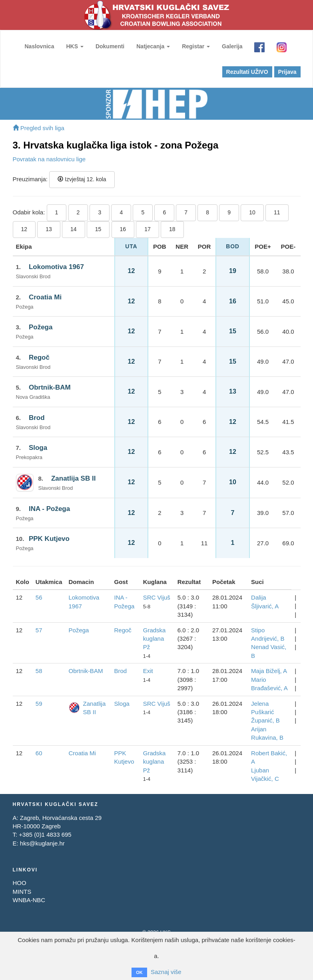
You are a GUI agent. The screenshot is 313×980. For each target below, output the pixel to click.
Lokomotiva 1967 (56, 267)
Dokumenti (110, 46)
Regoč (39, 357)
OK (139, 972)
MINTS (22, 892)
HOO (20, 883)
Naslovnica (40, 46)
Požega (41, 327)
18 (172, 229)
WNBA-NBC (29, 900)
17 (148, 229)
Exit (148, 671)
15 (98, 229)
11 (277, 212)
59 (39, 704)
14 (74, 229)
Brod (37, 418)
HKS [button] (75, 46)
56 (39, 597)
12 (24, 229)
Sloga (38, 448)
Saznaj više (166, 972)
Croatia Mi (45, 297)
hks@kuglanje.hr (42, 843)
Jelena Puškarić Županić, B (265, 712)
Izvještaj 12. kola (82, 179)
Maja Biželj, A (269, 671)
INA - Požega (49, 509)
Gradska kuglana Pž (155, 639)
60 (39, 753)
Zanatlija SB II (73, 478)
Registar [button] (196, 46)
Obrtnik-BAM (50, 387)
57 (39, 630)
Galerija (232, 46)
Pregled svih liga (39, 128)
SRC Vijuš (157, 597)
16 (123, 229)
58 (39, 671)
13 (49, 229)
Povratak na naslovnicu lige (49, 159)
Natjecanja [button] (153, 46)
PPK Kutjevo (49, 539)
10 (252, 212)
